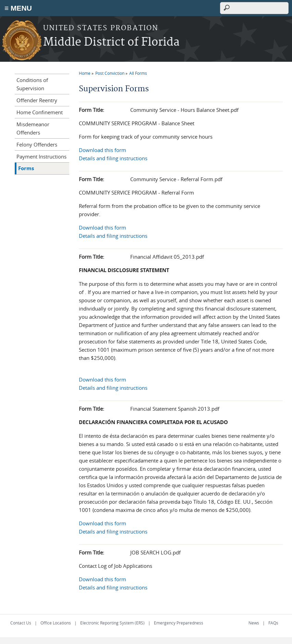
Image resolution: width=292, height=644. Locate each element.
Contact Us (21, 623)
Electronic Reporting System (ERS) (112, 623)
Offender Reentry (37, 100)
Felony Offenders (37, 144)
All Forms (138, 73)
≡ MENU (18, 8)
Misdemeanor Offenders (33, 128)
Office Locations (56, 623)
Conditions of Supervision (32, 84)
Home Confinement (40, 112)
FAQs (273, 623)
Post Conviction (110, 73)
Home (85, 73)
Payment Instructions (41, 156)
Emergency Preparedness (179, 623)
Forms (26, 168)
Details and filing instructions (113, 158)
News (254, 623)
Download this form (102, 150)
